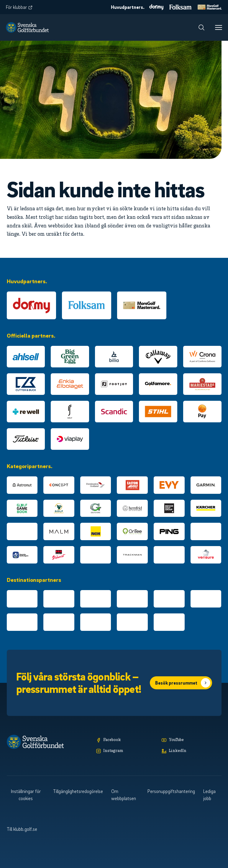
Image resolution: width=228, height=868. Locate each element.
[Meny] (219, 27)
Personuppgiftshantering (171, 791)
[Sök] (201, 27)
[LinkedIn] (191, 751)
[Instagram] (126, 751)
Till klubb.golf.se (22, 829)
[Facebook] (126, 740)
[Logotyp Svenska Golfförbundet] (27, 27)
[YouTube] (191, 740)
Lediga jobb (209, 795)
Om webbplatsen (124, 795)
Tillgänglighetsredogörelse (78, 791)
